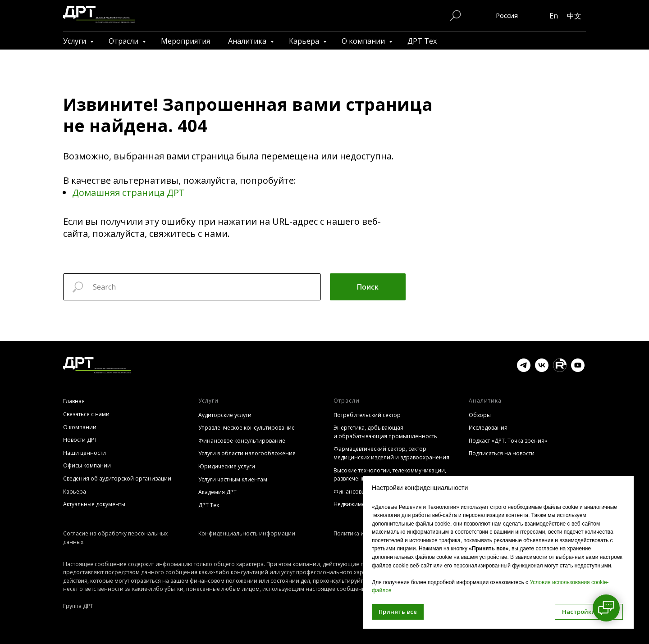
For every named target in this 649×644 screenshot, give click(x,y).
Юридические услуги (227, 466)
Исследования (488, 428)
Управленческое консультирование (247, 428)
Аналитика (248, 41)
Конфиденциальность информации (247, 533)
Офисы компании (87, 465)
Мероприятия (185, 41)
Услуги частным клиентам (233, 479)
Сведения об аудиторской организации (117, 478)
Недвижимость (354, 504)
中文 (574, 16)
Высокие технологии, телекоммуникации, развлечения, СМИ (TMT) (390, 475)
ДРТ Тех (422, 41)
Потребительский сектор (367, 415)
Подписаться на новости (502, 453)
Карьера (305, 41)
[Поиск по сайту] (455, 16)
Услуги (75, 41)
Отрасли (124, 41)
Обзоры (480, 415)
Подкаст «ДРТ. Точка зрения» (508, 441)
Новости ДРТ (80, 440)
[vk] (542, 370)
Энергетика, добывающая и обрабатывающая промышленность (385, 432)
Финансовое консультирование (242, 441)
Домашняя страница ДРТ (128, 193)
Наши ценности (85, 453)
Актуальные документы (94, 504)
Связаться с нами (86, 414)
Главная (74, 401)
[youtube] (578, 370)
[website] (560, 370)
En (554, 16)
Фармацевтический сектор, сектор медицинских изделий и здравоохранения (391, 453)
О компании (364, 41)
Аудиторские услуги (225, 415)
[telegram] (524, 370)
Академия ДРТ (217, 492)
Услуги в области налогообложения (247, 453)
